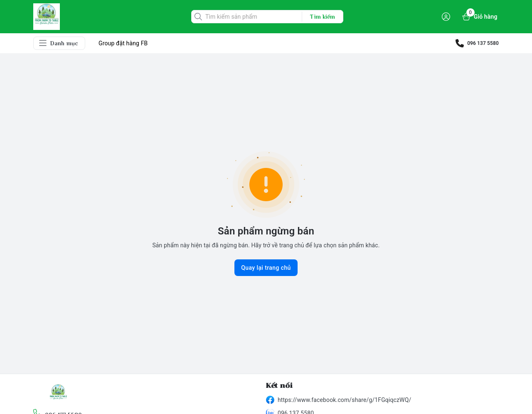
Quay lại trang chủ (266, 268)
